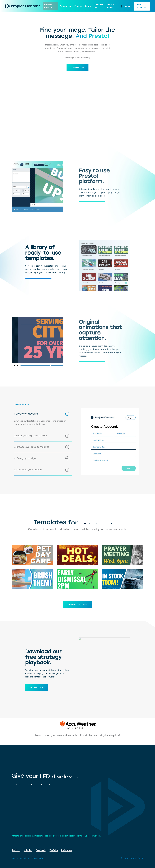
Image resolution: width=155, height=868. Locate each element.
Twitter (16, 850)
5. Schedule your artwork (42, 473)
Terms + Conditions (21, 858)
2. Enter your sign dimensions (42, 439)
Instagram (67, 850)
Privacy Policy (38, 858)
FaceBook (41, 850)
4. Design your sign (42, 462)
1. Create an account (42, 417)
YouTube (54, 850)
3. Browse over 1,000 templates (42, 450)
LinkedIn (28, 850)
